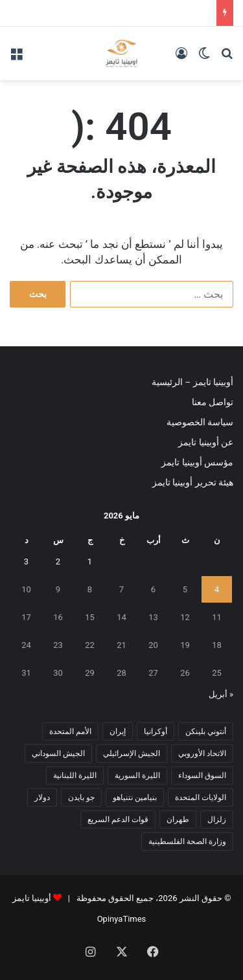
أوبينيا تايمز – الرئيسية (192, 382)
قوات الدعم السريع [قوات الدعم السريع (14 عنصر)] (118, 819)
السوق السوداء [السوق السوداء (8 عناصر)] (202, 775)
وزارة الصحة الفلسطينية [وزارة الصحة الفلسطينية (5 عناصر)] (187, 841)
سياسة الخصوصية (200, 422)
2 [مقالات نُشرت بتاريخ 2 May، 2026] (58, 562)
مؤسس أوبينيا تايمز (197, 462)
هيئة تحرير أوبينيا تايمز (193, 482)
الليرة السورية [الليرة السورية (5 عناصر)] (137, 775)
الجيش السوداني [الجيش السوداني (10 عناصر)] (58, 753)
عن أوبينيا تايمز (206, 442)
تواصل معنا (213, 402)
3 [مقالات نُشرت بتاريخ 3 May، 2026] (26, 562)
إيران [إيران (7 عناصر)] (118, 731)
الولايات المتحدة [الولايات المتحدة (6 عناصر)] (201, 797)
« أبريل (221, 694)
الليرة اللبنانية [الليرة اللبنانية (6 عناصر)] (75, 775)
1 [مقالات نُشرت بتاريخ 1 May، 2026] (90, 562)
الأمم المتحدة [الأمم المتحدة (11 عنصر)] (70, 731)
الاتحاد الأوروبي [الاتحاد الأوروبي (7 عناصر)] (202, 753)
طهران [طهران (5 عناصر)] (178, 819)
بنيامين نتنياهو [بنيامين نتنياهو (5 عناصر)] (135, 797)
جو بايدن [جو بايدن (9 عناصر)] (81, 797)
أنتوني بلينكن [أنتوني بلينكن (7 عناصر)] (206, 731)
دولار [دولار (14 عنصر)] (42, 797)
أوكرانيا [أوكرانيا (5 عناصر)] (156, 731)
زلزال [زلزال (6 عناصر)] (217, 819)
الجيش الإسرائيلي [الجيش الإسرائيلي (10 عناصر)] (132, 753)
